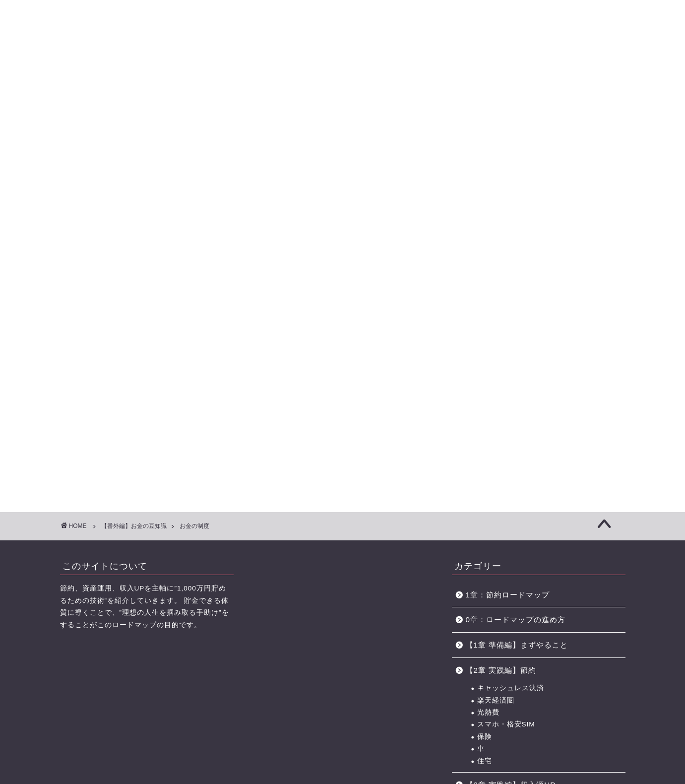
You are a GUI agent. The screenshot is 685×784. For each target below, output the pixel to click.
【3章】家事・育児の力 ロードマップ (302, 68)
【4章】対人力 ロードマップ (372, 68)
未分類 (478, 719)
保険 (485, 460)
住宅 (485, 484)
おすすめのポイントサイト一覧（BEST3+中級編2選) (513, 68)
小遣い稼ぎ (496, 683)
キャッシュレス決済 (511, 412)
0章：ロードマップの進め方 (516, 343)
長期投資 (492, 593)
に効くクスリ (342, 25)
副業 (485, 538)
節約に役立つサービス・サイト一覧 (590, 68)
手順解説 (492, 647)
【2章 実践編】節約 (501, 393)
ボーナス (492, 671)
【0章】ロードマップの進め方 (95, 68)
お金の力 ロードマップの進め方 (438, 68)
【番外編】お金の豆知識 (509, 628)
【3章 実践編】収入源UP (511, 508)
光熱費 (488, 435)
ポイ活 (488, 551)
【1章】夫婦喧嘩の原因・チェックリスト (164, 68)
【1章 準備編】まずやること (517, 368)
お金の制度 (496, 659)
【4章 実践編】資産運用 (509, 574)
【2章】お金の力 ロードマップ (233, 68)
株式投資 (492, 605)
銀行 (485, 695)
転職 (485, 526)
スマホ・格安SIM (506, 448)
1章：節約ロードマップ (512, 318)
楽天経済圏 (496, 424)
